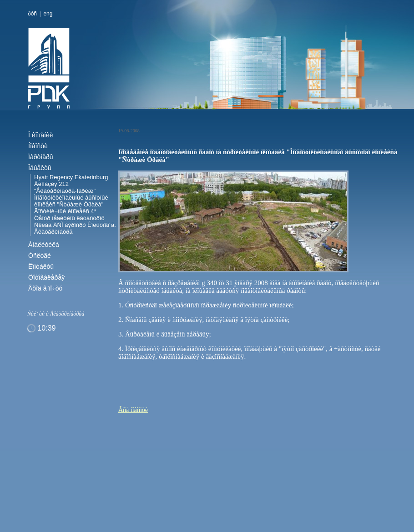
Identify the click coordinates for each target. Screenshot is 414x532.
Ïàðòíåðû (41, 157)
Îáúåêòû (40, 168)
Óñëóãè (40, 256)
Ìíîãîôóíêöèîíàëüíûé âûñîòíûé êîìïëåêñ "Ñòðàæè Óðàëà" (71, 201)
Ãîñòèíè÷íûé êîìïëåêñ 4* (65, 211)
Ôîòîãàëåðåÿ (46, 277)
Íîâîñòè (38, 146)
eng (48, 14)
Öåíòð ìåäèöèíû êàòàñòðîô (69, 218)
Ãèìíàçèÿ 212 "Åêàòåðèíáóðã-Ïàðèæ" (65, 187)
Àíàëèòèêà (44, 245)
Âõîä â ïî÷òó (45, 288)
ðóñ (32, 14)
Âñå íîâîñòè (133, 410)
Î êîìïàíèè (40, 135)
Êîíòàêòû (41, 266)
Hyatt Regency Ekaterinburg (71, 177)
